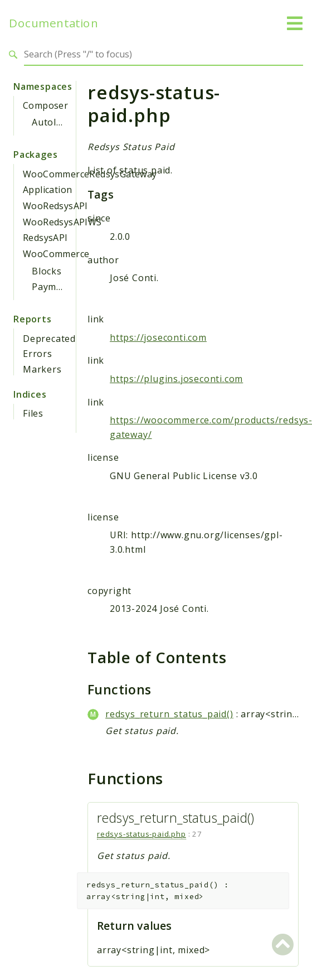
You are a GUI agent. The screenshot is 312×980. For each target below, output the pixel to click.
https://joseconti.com (158, 337)
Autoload (52, 122)
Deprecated (49, 339)
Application (47, 190)
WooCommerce (56, 254)
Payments (54, 287)
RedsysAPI (45, 238)
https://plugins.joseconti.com (176, 379)
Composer (45, 105)
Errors (38, 354)
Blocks (47, 271)
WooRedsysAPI (55, 206)
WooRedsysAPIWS (62, 222)
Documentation (53, 23)
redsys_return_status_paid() (169, 714)
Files (33, 413)
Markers (42, 369)
